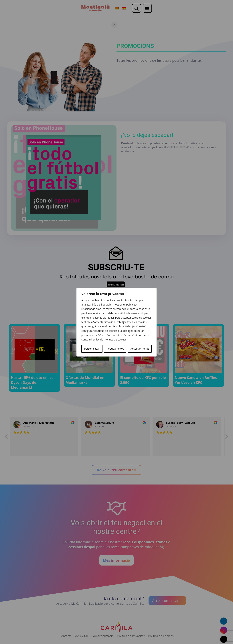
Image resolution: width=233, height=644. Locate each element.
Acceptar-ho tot (140, 349)
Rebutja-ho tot (115, 349)
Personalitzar (92, 349)
